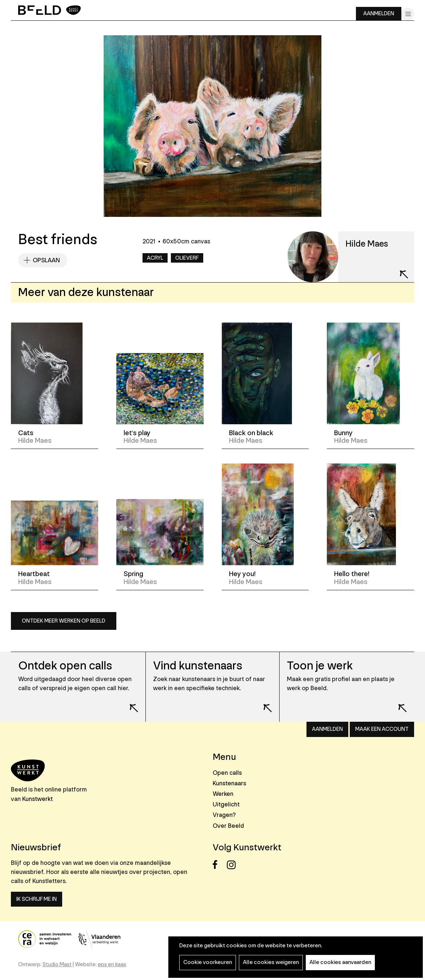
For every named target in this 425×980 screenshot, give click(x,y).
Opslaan (46, 260)
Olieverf (187, 258)
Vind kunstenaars (198, 666)
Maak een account (382, 729)
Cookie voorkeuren (208, 962)
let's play (137, 433)
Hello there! (352, 574)
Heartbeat (34, 574)
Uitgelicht (226, 804)
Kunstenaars (229, 783)
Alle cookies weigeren (271, 962)
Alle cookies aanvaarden (340, 962)
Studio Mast (57, 965)
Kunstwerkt (37, 799)
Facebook (219, 865)
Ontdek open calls (65, 666)
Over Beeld (228, 826)
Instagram (233, 865)
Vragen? (224, 815)
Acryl (155, 258)
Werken (223, 794)
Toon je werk (320, 666)
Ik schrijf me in (37, 899)
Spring (133, 574)
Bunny (343, 433)
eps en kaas (112, 965)
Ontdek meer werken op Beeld (64, 621)
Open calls (227, 773)
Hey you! (242, 574)
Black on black (251, 433)
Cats (26, 433)
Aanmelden (379, 14)
